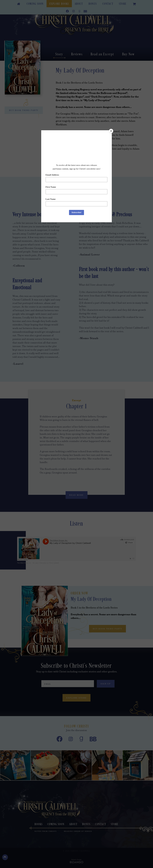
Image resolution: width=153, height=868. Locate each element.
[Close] (111, 131)
